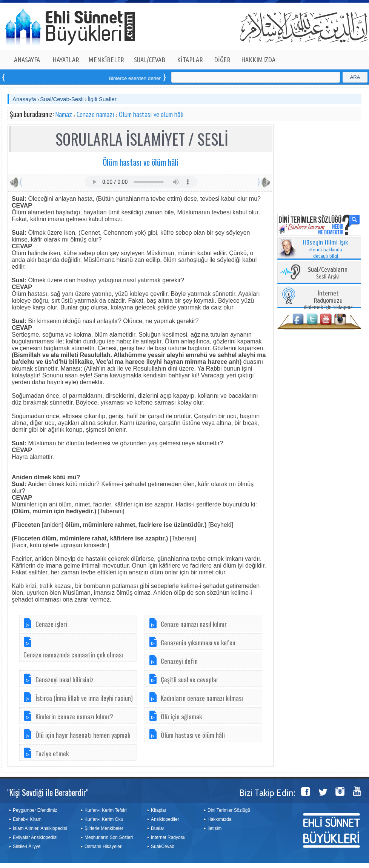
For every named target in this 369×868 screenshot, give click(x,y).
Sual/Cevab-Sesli (62, 99)
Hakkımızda (219, 819)
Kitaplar (159, 810)
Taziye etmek (52, 753)
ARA (355, 77)
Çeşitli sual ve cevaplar (190, 679)
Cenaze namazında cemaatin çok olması (73, 654)
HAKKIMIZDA (258, 60)
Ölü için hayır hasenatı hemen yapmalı (83, 735)
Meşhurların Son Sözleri (109, 837)
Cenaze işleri (51, 624)
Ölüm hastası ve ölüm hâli (151, 114)
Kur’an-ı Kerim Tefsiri (106, 810)
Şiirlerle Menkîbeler (104, 828)
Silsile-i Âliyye (27, 846)
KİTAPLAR (190, 60)
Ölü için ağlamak (181, 716)
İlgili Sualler (102, 99)
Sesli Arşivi (328, 273)
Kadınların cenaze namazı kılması (202, 698)
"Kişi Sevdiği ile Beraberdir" (48, 792)
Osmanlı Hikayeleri (104, 846)
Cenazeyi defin (179, 661)
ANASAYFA (27, 60)
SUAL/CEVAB (150, 60)
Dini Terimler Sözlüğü (229, 810)
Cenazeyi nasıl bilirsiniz (65, 679)
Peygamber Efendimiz (35, 810)
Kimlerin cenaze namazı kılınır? (74, 716)
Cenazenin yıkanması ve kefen (198, 642)
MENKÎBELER (106, 60)
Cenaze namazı (95, 114)
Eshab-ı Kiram (27, 819)
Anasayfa (24, 99)
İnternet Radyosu (168, 837)
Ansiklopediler (165, 819)
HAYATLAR (66, 60)
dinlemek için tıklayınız (328, 301)
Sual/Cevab (163, 846)
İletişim (214, 828)
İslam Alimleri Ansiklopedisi (40, 828)
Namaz (64, 114)
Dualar (158, 828)
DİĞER (222, 60)
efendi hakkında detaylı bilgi (326, 249)
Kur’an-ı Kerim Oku (104, 819)
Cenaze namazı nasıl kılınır (194, 624)
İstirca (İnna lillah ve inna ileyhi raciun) (84, 698)
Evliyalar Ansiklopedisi (35, 837)
